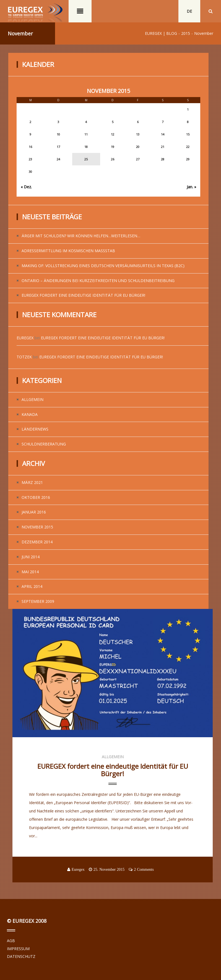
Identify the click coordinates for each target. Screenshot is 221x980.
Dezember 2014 (37, 542)
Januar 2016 (34, 512)
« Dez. (26, 187)
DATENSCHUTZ (21, 956)
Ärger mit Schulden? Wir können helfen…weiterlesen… (81, 236)
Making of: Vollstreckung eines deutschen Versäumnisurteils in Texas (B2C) (103, 266)
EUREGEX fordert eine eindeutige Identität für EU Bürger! (83, 295)
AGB (11, 941)
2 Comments (144, 869)
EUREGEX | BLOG (161, 33)
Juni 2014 (31, 557)
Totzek (24, 357)
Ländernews (35, 429)
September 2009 (38, 601)
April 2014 (32, 586)
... (30, 844)
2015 (186, 33)
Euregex (25, 338)
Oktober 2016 (36, 497)
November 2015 (37, 527)
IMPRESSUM (18, 949)
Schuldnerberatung (44, 444)
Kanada (30, 414)
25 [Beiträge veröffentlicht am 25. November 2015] (86, 159)
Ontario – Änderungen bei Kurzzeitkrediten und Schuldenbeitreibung (98, 281)
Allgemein (32, 399)
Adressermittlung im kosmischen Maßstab (68, 251)
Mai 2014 (30, 572)
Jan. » (191, 187)
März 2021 (32, 482)
